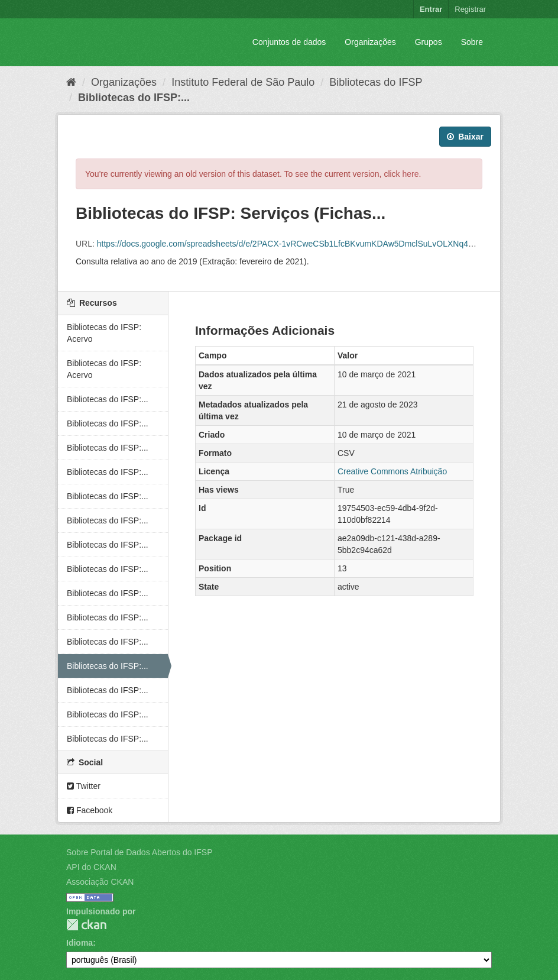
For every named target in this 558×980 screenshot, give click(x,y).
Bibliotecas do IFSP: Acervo (104, 333)
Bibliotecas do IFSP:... (134, 98)
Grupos (429, 42)
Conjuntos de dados (289, 42)
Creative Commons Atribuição (392, 471)
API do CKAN (91, 867)
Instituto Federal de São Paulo (243, 82)
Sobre (472, 42)
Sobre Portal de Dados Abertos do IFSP (139, 852)
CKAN (86, 925)
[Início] (71, 82)
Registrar (470, 9)
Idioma (80, 943)
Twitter (84, 786)
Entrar (431, 9)
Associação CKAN (100, 882)
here (411, 174)
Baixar (465, 137)
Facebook (90, 810)
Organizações (370, 42)
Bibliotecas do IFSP (376, 82)
